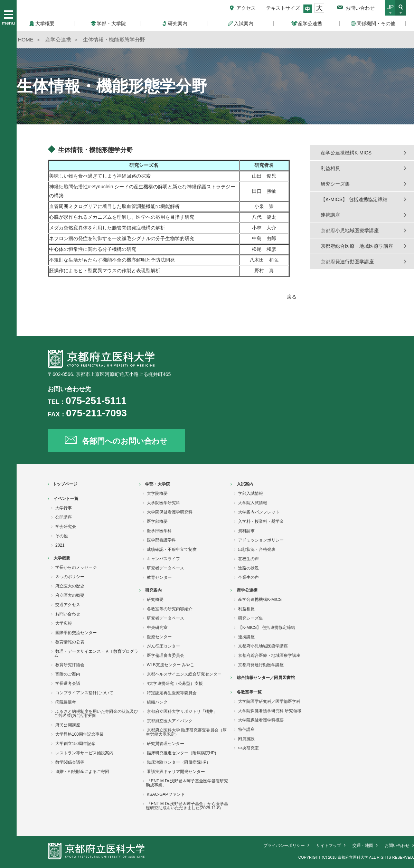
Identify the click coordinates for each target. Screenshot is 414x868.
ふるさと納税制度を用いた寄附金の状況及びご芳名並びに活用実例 (96, 714)
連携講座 (330, 215)
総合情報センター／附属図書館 (266, 678)
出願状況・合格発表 (257, 549)
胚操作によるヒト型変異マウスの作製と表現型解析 (105, 271)
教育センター (159, 577)
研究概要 (155, 600)
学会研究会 (66, 527)
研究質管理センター (166, 744)
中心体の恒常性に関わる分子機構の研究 (93, 249)
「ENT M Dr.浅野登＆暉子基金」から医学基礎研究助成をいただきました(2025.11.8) (187, 806)
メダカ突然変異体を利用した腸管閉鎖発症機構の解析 (107, 228)
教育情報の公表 (70, 642)
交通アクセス (68, 605)
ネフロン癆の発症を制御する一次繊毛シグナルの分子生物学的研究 (122, 238)
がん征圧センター (163, 646)
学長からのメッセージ (76, 567)
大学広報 (64, 623)
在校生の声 (248, 559)
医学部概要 (157, 521)
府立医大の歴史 (70, 586)
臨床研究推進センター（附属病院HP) (182, 753)
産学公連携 (247, 590)
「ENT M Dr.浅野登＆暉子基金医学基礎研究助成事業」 (187, 783)
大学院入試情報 (253, 503)
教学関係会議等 (70, 762)
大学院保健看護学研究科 (170, 512)
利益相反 (330, 168)
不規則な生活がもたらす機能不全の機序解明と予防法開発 (114, 260)
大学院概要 (157, 493)
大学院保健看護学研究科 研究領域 (270, 711)
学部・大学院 (158, 484)
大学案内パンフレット (259, 512)
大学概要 (62, 558)
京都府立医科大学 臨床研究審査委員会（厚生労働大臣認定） (186, 732)
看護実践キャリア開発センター (176, 772)
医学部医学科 (159, 531)
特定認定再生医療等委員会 (172, 693)
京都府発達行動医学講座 (347, 262)
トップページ (65, 484)
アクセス (246, 8)
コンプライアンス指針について (84, 693)
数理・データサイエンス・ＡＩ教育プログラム (96, 653)
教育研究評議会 (70, 665)
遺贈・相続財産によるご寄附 (82, 772)
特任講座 (246, 729)
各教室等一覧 (249, 692)
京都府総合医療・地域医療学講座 (357, 246)
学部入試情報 (251, 493)
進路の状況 (248, 568)
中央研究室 (157, 628)
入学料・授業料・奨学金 (261, 521)
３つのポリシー (70, 577)
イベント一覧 (66, 499)
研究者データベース (166, 568)
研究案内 (153, 590)
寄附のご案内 (68, 674)
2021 (60, 545)
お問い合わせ (360, 8)
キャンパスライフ (163, 559)
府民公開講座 (68, 725)
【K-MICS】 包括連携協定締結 (354, 199)
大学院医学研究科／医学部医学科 (269, 701)
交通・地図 (363, 846)
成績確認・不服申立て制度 (172, 549)
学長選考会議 (68, 683)
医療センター (159, 637)
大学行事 (64, 508)
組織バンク (157, 702)
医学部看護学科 (161, 540)
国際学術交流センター (76, 633)
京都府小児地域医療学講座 (350, 230)
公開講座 (64, 517)
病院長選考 (66, 702)
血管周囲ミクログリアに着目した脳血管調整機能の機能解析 (114, 206)
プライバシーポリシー (284, 846)
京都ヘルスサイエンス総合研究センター (184, 674)
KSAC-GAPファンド (166, 794)
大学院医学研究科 (163, 503)
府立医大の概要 (70, 595)
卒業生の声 (248, 577)
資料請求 (246, 531)
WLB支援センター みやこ (171, 665)
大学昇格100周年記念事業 (79, 734)
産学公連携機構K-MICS (346, 153)
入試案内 (245, 484)
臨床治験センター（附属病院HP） (179, 762)
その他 (62, 536)
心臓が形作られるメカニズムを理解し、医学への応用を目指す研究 (122, 217)
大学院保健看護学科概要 (261, 720)
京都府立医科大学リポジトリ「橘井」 (182, 711)
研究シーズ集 (335, 184)
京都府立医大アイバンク (170, 721)
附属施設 (246, 739)
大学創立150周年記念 (75, 744)
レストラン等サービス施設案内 (84, 753)
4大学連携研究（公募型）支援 (175, 683)
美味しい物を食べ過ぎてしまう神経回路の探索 (100, 176)
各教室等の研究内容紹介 (170, 609)
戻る (292, 297)
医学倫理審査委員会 (166, 655)
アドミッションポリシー (261, 540)
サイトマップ (329, 846)
